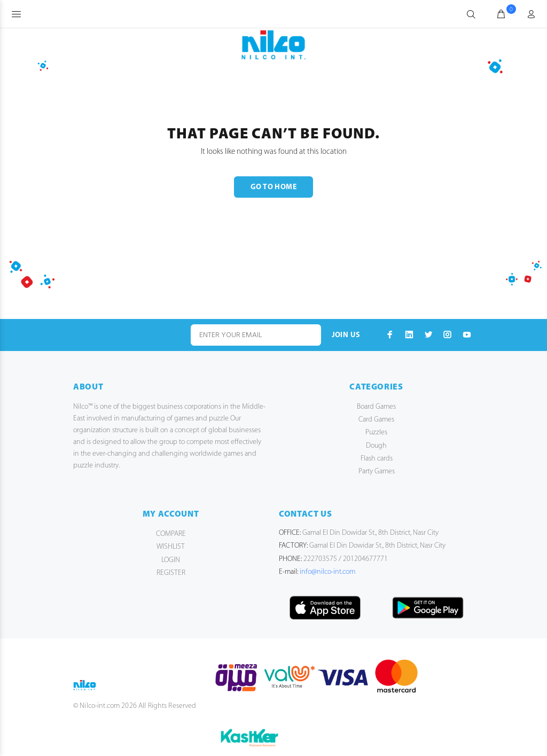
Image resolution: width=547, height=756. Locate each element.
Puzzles (376, 432)
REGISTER (171, 573)
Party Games (377, 471)
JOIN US (346, 335)
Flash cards (377, 459)
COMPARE (171, 534)
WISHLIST (171, 547)
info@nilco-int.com (327, 572)
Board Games (376, 407)
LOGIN (171, 560)
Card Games (376, 420)
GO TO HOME (273, 187)
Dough (376, 446)
